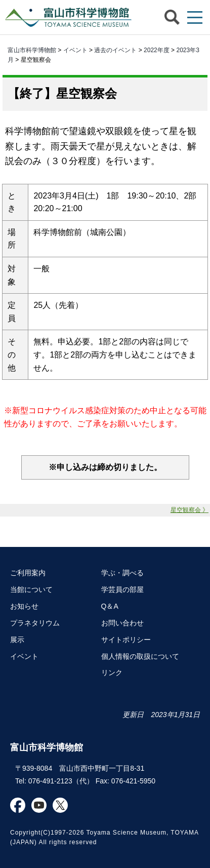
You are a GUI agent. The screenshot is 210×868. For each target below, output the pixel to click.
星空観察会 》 (190, 510)
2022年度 (157, 50)
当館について (31, 589)
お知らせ (24, 606)
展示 (17, 640)
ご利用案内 (28, 573)
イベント (75, 50)
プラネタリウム (35, 623)
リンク (112, 673)
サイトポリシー (126, 640)
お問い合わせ (122, 623)
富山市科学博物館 (66, 17)
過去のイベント (115, 50)
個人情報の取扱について (140, 656)
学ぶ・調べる (122, 573)
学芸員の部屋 (122, 589)
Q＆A (110, 606)
